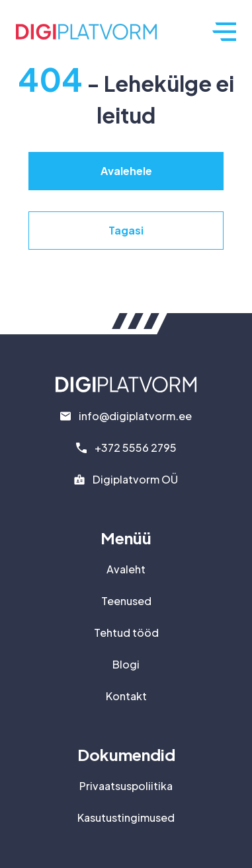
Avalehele (126, 171)
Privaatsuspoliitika (126, 786)
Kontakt (126, 696)
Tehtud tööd (126, 633)
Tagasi (126, 230)
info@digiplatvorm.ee (135, 416)
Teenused (126, 601)
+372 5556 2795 (136, 448)
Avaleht (126, 569)
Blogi (126, 664)
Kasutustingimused (126, 817)
